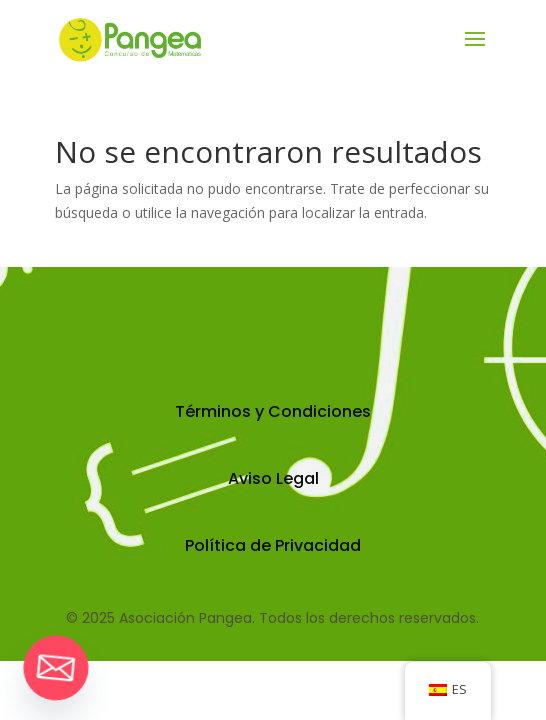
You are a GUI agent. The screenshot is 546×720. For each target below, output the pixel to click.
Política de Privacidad (273, 545)
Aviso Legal (273, 478)
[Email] (56, 668)
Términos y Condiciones (273, 411)
